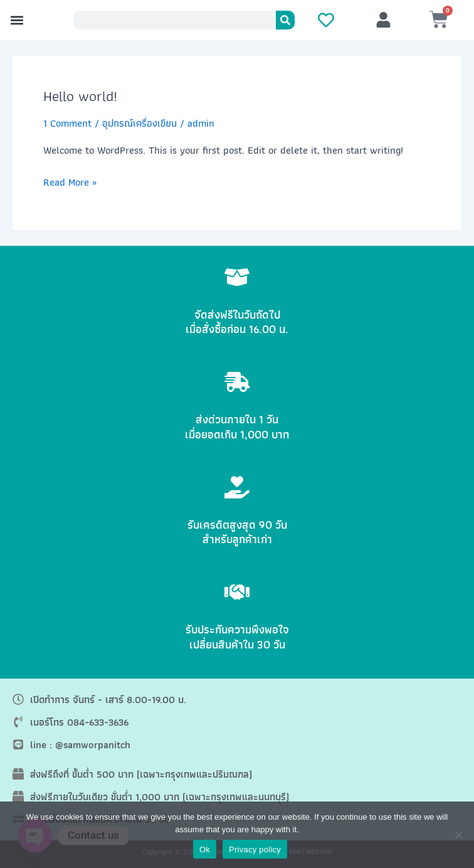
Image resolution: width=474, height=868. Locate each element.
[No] (458, 835)
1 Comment (67, 123)
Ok (205, 849)
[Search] (285, 20)
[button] (17, 20)
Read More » (70, 182)
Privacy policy (255, 849)
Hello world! (80, 96)
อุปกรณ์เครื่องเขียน (140, 123)
